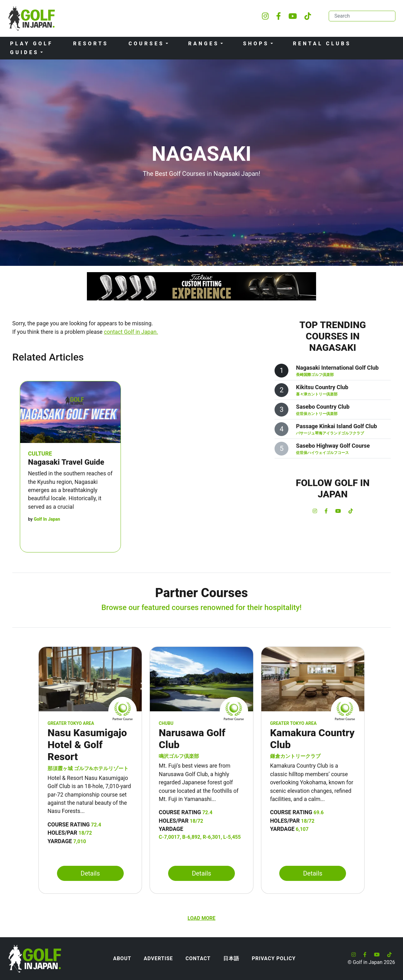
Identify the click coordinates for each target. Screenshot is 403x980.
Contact (198, 958)
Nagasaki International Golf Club (337, 368)
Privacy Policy (274, 958)
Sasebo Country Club (323, 407)
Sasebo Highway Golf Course (333, 446)
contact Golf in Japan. (131, 332)
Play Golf (31, 44)
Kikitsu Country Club (322, 387)
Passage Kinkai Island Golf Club (336, 426)
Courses (146, 44)
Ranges (204, 44)
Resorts (91, 44)
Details (90, 873)
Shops (256, 44)
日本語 (231, 958)
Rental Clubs (322, 44)
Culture (40, 454)
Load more (201, 918)
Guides (25, 52)
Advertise (159, 958)
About (122, 958)
